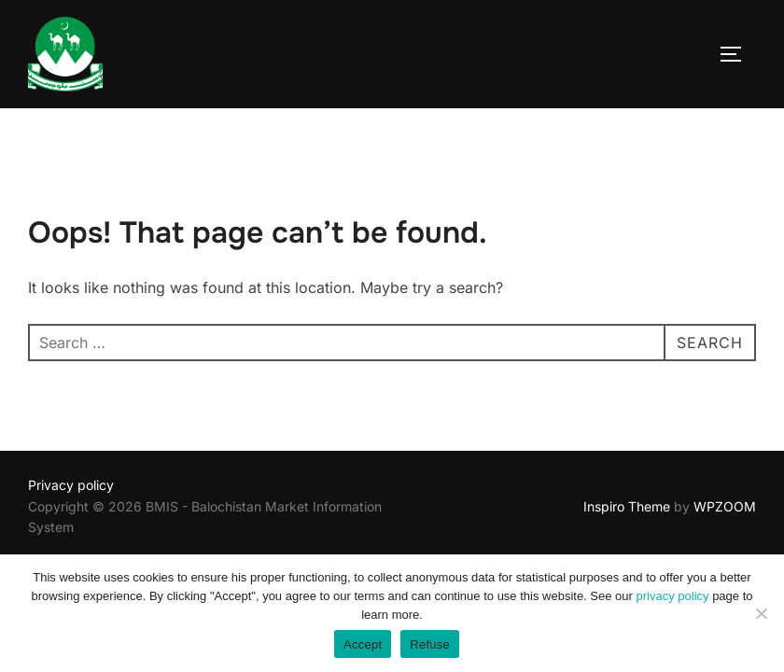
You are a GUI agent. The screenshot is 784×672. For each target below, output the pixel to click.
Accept (363, 644)
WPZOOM (725, 506)
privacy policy (673, 596)
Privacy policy (71, 485)
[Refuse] (761, 613)
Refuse (430, 644)
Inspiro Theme (627, 506)
